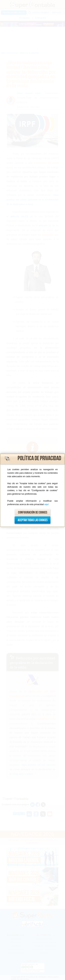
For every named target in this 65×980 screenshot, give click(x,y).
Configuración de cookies (33, 512)
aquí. (47, 504)
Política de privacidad (39, 458)
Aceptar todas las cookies (33, 520)
